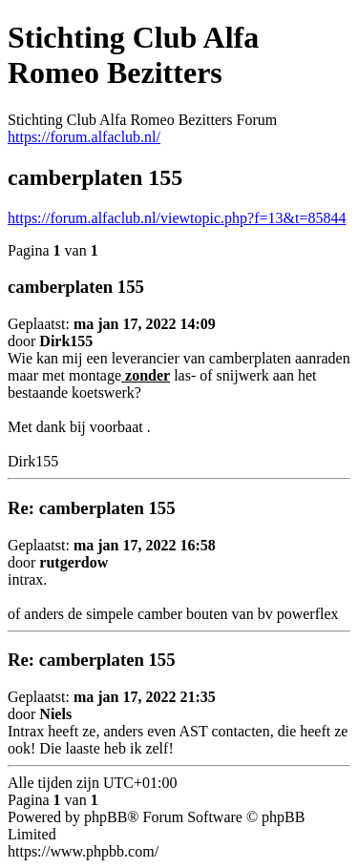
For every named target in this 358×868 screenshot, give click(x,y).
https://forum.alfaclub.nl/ (84, 137)
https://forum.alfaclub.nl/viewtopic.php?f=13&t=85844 (177, 218)
